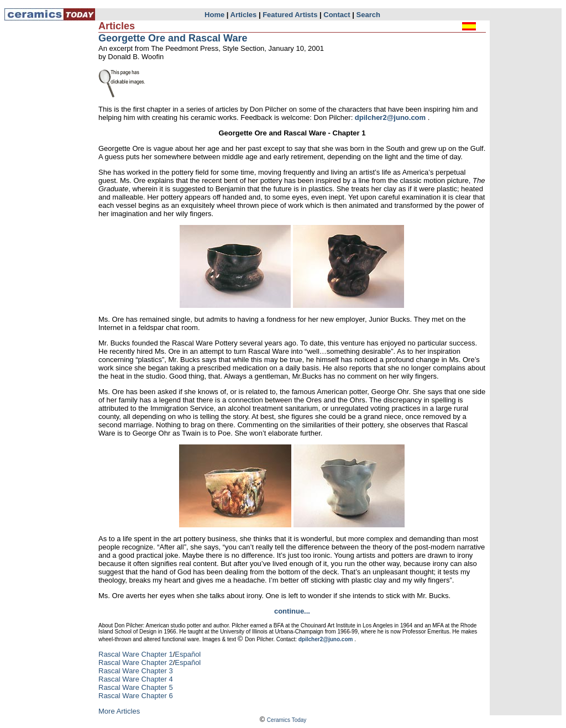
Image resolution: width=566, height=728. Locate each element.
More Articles (119, 711)
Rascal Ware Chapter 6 (136, 696)
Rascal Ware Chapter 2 (136, 662)
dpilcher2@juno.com (390, 117)
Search (368, 15)
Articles (244, 15)
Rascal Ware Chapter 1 (136, 654)
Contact (337, 15)
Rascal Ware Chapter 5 (136, 687)
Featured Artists (290, 15)
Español (188, 654)
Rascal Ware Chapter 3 (136, 671)
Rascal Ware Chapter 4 (136, 679)
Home (214, 15)
